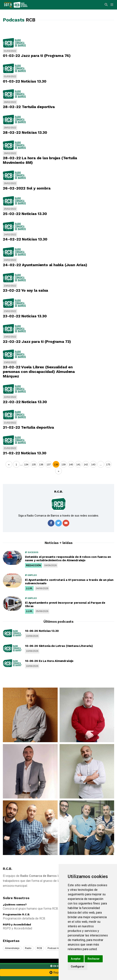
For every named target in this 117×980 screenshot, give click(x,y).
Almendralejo (12, 948)
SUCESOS (32, 552)
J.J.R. (29, 588)
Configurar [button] (78, 966)
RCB (40, 948)
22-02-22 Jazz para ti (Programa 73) (37, 342)
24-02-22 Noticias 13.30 (25, 239)
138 (56, 465)
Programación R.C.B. (16, 914)
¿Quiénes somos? (15, 904)
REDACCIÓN (33, 565)
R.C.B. (58, 492)
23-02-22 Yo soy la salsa (25, 290)
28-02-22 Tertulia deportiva (29, 107)
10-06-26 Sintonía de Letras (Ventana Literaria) (59, 646)
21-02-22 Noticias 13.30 (25, 453)
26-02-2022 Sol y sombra (27, 188)
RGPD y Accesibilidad (17, 924)
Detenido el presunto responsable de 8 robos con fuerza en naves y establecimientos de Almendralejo (68, 559)
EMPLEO (31, 575)
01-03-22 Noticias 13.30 (25, 81)
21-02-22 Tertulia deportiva (28, 427)
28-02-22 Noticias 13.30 (25, 132)
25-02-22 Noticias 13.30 (25, 214)
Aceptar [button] (76, 959)
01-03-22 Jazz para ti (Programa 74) (37, 56)
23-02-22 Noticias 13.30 (25, 316)
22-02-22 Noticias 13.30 (25, 402)
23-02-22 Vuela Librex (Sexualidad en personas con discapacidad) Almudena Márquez (39, 372)
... (21, 464)
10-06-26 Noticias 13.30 (42, 631)
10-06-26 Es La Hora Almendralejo (49, 661)
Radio (28, 948)
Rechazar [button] (94, 959)
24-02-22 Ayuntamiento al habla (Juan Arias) (45, 265)
